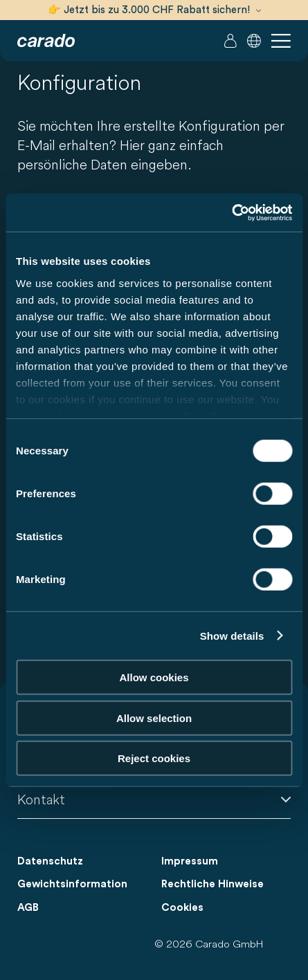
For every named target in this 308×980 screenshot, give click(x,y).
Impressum (190, 861)
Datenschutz (50, 861)
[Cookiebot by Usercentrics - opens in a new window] (232, 212)
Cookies (182, 908)
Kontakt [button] (154, 799)
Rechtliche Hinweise (212, 884)
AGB (28, 908)
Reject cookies (154, 758)
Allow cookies (154, 677)
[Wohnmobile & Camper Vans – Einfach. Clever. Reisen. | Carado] (46, 41)
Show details (232, 635)
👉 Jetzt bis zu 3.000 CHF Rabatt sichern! (154, 10)
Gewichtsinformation (72, 884)
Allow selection (154, 718)
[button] (254, 41)
